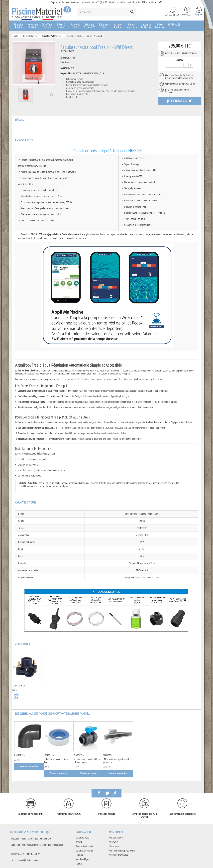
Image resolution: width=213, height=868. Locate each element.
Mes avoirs (113, 842)
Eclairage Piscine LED (89, 26)
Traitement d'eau (104, 26)
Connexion (187, 15)
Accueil (79, 842)
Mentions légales (83, 859)
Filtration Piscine (19, 26)
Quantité (179, 60)
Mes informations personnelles (122, 851)
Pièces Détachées (160, 26)
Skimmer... (107, 755)
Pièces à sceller (61, 26)
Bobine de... (49, 755)
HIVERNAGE (174, 24)
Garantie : (64, 68)
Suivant (51, 95)
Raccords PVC (75, 26)
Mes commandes (116, 838)
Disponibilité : (66, 74)
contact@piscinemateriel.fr (29, 860)
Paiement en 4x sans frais (31, 814)
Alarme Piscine (118, 26)
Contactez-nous (173, 15)
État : (63, 63)
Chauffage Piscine (47, 26)
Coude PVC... (20, 755)
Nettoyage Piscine (33, 26)
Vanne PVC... (79, 755)
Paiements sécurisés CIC (69, 814)
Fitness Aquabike (132, 26)
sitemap (79, 864)
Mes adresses (115, 846)
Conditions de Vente (84, 851)
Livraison (80, 855)
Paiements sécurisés (84, 846)
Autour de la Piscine (146, 26)
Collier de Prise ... (19, 686)
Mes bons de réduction (119, 855)
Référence (65, 58)
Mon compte (116, 832)
